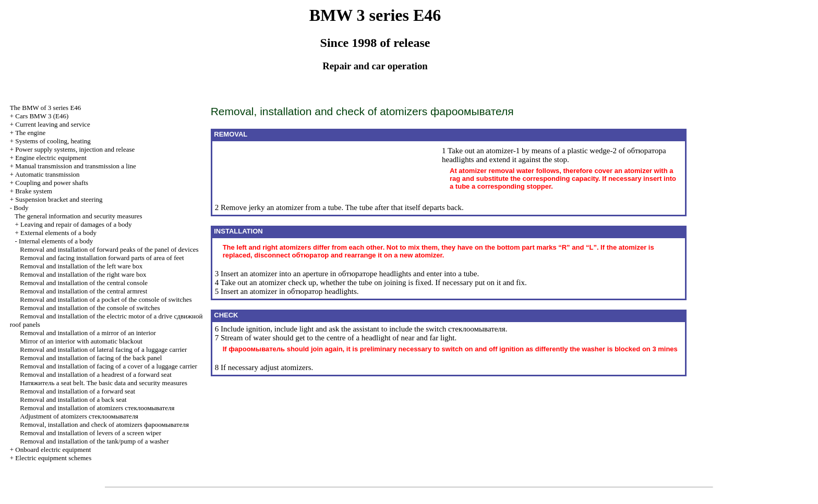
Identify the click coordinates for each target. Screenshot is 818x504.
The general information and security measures (78, 216)
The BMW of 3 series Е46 (46, 108)
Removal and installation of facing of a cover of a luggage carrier (109, 366)
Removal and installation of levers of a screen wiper (91, 433)
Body (21, 208)
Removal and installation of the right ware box (83, 274)
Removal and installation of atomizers (97, 408)
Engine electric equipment (51, 158)
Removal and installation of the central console (84, 283)
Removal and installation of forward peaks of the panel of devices (109, 249)
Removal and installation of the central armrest (83, 291)
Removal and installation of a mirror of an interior (88, 333)
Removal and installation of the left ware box (81, 266)
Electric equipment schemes (53, 458)
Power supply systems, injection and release (75, 149)
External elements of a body (58, 233)
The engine (30, 133)
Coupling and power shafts (52, 183)
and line (75, 166)
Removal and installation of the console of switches (90, 308)
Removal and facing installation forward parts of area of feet (102, 258)
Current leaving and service (52, 124)
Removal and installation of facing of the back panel (91, 358)
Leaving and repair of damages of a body (76, 224)
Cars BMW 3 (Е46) (42, 116)
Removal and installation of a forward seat (77, 391)
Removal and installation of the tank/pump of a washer (94, 441)
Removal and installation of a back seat (73, 399)
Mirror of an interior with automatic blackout (81, 341)
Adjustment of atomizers (79, 416)
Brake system (33, 191)
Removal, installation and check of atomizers (104, 425)
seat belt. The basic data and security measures (104, 383)
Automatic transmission (47, 174)
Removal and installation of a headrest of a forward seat (96, 374)
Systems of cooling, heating (53, 141)
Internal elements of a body (56, 241)
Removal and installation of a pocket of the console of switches (106, 299)
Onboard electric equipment (53, 450)
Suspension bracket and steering (59, 199)
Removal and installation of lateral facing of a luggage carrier (103, 349)
